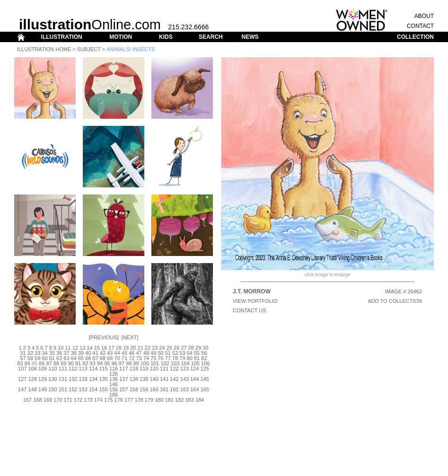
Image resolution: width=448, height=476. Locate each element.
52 (175, 353)
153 (83, 389)
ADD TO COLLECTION (395, 301)
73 (139, 358)
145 (205, 379)
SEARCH (211, 37)
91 (78, 363)
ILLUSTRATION (62, 37)
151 (63, 389)
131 (63, 379)
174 (98, 400)
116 (114, 369)
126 (114, 374)
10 (61, 348)
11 (68, 348)
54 (190, 353)
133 (83, 379)
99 (136, 363)
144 (194, 379)
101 (155, 363)
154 (93, 389)
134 (93, 379)
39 (81, 353)
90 (71, 363)
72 (132, 358)
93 (93, 363)
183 (189, 400)
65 (81, 358)
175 (108, 400)
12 (75, 348)
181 (169, 400)
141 (164, 379)
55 (197, 353)
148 (32, 389)
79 (182, 358)
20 (133, 348)
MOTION (121, 37)
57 (23, 358)
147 (22, 389)
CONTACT (420, 26)
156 (114, 389)
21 (141, 348)
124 (194, 369)
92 (85, 363)
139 (144, 379)
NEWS (250, 37)
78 (175, 358)
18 (119, 348)
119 (144, 369)
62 (59, 358)
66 (88, 358)
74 (146, 358)
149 (43, 389)
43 (110, 353)
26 (176, 348)
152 (73, 389)
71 (124, 358)
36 (59, 353)
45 (124, 353)
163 (184, 389)
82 (204, 358)
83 (20, 363)
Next (130, 337)
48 (146, 353)
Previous (104, 337)
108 (32, 369)
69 (110, 358)
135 (103, 379)
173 (88, 400)
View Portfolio (255, 301)
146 (114, 384)
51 (168, 353)
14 (89, 348)
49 (153, 353)
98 (129, 363)
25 (169, 348)
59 (37, 358)
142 (174, 379)
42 (103, 353)
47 (139, 353)
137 (123, 379)
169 (48, 400)
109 (43, 369)
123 (184, 369)
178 (139, 400)
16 (104, 348)
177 (129, 400)
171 (68, 400)
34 (44, 353)
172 (78, 400)
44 (117, 353)
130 (53, 379)
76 (160, 358)
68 (103, 358)
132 (73, 379)
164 (194, 389)
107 (22, 369)
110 (53, 369)
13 (82, 348)
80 (190, 358)
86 (42, 363)
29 (198, 348)
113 (83, 369)
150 (53, 389)
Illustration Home (44, 49)
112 (73, 369)
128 (32, 379)
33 (37, 353)
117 (123, 369)
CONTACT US (250, 310)
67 (96, 358)
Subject (89, 49)
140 (154, 379)
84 (27, 363)
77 (168, 358)
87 (49, 363)
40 (88, 353)
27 (184, 348)
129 (43, 379)
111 (63, 369)
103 (175, 363)
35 (52, 353)
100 (145, 363)
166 (114, 395)
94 (100, 363)
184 (200, 400)
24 (162, 348)
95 (107, 363)
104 (185, 363)
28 (191, 348)
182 (179, 400)
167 (27, 400)
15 (97, 348)
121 (164, 369)
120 (154, 369)
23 (155, 348)
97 (122, 363)
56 (204, 353)
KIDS (166, 37)
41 (96, 353)
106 (205, 363)
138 (134, 379)
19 (126, 348)
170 (58, 400)
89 (63, 363)
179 (149, 400)
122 (174, 369)
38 (74, 353)
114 (93, 369)
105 (195, 363)
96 (114, 363)
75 (153, 358)
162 (174, 389)
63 (66, 358)
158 (134, 389)
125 (205, 369)
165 (205, 389)
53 (182, 353)
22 (148, 348)
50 (160, 353)
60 (44, 358)
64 (74, 358)
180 (159, 400)
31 (23, 353)
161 (164, 389)
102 (165, 363)
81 (197, 358)
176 (119, 400)
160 (154, 389)
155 (103, 389)
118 (134, 369)
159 (144, 389)
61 (52, 358)
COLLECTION (415, 37)
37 (66, 353)
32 (30, 353)
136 (114, 379)
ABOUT (424, 16)
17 (111, 348)
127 (22, 379)
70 (117, 358)
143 (184, 379)
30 (205, 348)
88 (56, 363)
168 (37, 400)
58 (30, 358)
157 (123, 389)
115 (103, 369)
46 (132, 353)
